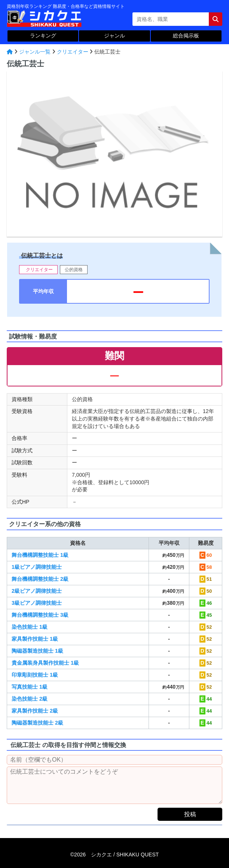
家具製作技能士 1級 (35, 639)
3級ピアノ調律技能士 (37, 603)
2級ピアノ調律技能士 (37, 591)
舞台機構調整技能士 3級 (40, 615)
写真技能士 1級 (30, 687)
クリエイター (73, 52)
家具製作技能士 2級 (35, 711)
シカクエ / (125, 855)
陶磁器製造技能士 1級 (37, 651)
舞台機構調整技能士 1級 (40, 555)
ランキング (43, 36)
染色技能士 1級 (30, 627)
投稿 (190, 814)
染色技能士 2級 (30, 699)
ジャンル (114, 36)
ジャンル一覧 (35, 52)
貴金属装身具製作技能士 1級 (45, 663)
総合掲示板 (186, 36)
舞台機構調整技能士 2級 (40, 579)
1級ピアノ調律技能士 (37, 567)
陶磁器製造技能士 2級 (37, 723)
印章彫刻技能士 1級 (35, 675)
